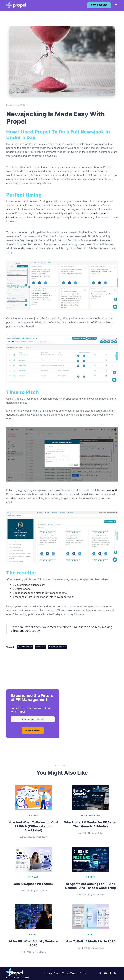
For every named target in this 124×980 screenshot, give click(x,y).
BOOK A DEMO (33, 730)
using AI (112, 490)
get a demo (99, 5)
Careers (83, 973)
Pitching (41, 647)
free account (22, 631)
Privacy (57, 973)
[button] (114, 5)
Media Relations (58, 647)
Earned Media (25, 647)
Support (48, 973)
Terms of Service (70, 973)
